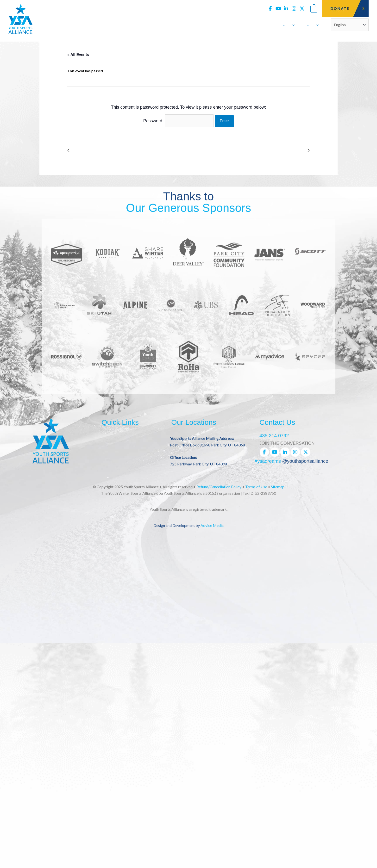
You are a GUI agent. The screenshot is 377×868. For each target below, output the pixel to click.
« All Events (78, 55)
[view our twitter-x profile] (302, 9)
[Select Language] (350, 25)
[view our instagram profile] (294, 9)
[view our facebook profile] (270, 9)
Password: (179, 121)
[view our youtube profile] (278, 9)
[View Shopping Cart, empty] (314, 9)
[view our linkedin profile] (286, 9)
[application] (283, 25)
